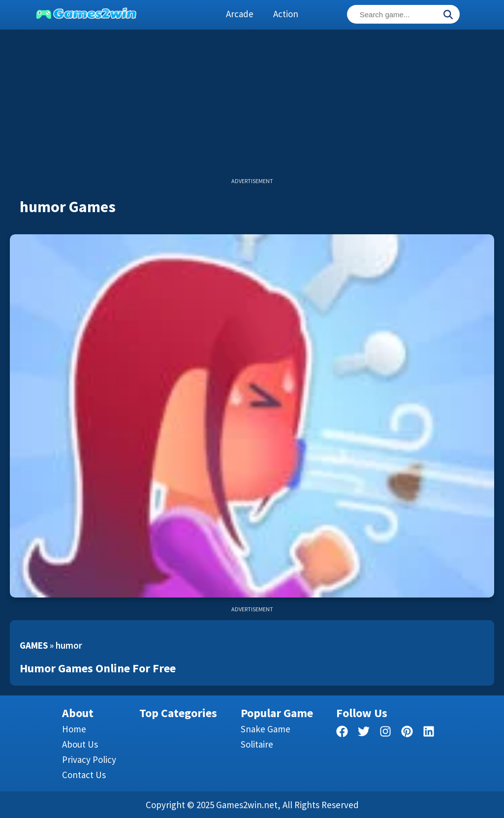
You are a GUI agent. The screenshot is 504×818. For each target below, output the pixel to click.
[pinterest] (407, 733)
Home (74, 729)
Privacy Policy (89, 759)
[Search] (448, 15)
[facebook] (342, 733)
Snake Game (266, 729)
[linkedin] (429, 733)
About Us (80, 744)
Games (34, 645)
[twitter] (364, 733)
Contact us (84, 775)
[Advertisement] (252, 108)
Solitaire (257, 744)
